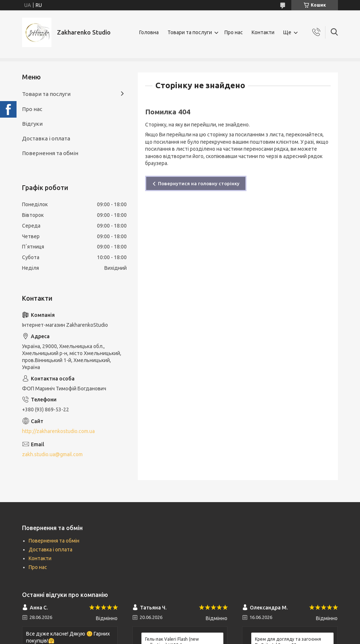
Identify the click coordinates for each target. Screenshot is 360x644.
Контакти (263, 32)
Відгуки (32, 124)
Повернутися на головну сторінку (199, 183)
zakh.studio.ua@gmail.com (52, 454)
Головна (149, 32)
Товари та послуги (190, 32)
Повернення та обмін (50, 153)
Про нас (234, 32)
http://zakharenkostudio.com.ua (58, 431)
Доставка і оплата (46, 138)
